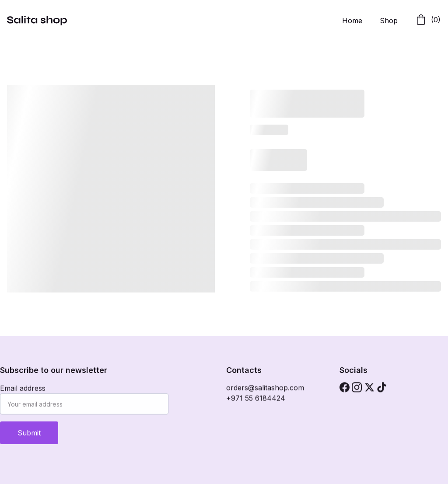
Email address (23, 390)
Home (352, 21)
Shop (389, 21)
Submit (29, 434)
